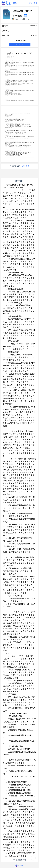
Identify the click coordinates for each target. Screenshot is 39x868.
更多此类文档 (19, 41)
